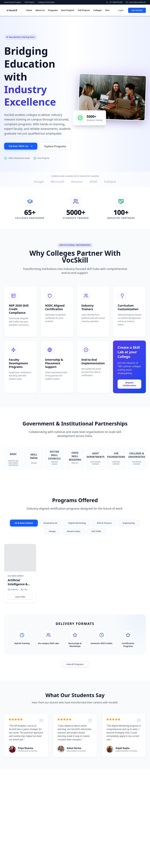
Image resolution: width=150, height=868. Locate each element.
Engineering (129, 524)
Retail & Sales (74, 532)
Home (29, 10)
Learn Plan (20, 597)
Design (52, 532)
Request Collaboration (129, 385)
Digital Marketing (77, 524)
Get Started (137, 10)
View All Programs (75, 665)
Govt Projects (68, 10)
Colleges (98, 10)
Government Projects (13, 2)
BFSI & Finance (104, 524)
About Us (40, 10)
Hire (107, 10)
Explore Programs (55, 147)
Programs (53, 10)
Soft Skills (96, 532)
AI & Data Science (24, 524)
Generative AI (50, 524)
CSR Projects (30, 2)
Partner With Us (21, 147)
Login (121, 10)
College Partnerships (46, 2)
